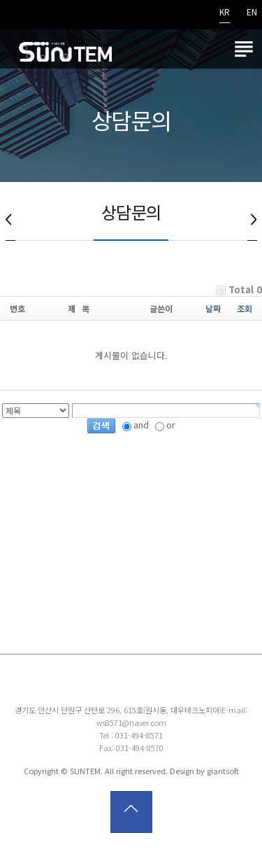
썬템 (65, 49)
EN (252, 13)
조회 (245, 308)
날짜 (213, 308)
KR (225, 13)
